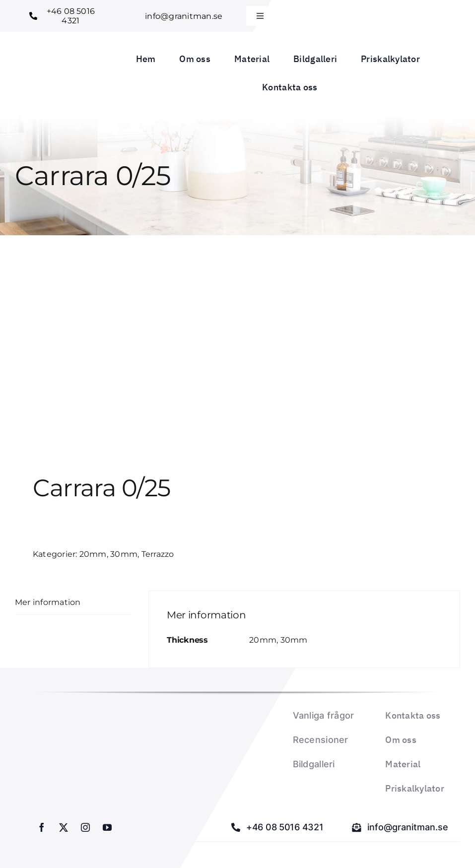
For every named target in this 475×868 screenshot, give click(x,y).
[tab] (73, 603)
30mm (124, 554)
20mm (93, 554)
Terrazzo (158, 554)
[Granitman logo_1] (52, 66)
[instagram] (85, 827)
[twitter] (64, 827)
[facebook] (42, 827)
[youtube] (107, 827)
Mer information (48, 602)
